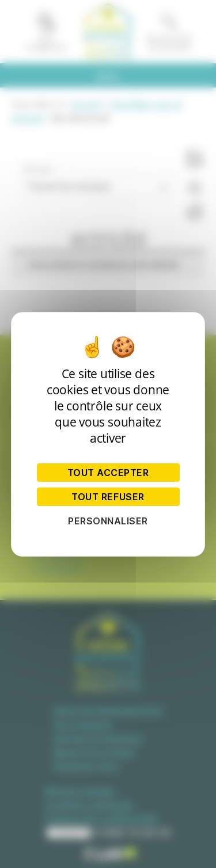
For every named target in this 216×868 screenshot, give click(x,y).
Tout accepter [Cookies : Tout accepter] (108, 473)
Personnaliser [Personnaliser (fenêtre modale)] (108, 521)
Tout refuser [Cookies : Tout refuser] (108, 497)
